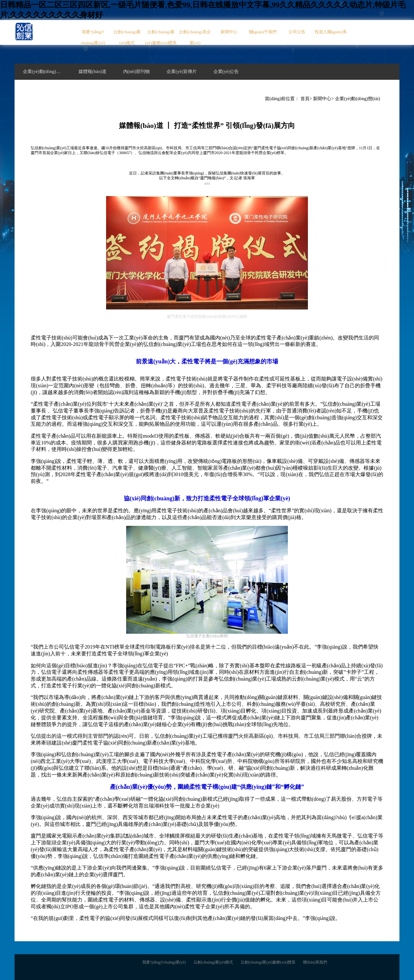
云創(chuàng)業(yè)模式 (127, 37)
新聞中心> (323, 99)
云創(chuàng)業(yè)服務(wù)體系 (161, 37)
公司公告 (297, 32)
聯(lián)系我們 (315, 962)
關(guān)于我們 (263, 32)
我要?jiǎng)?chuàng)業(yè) (93, 37)
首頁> (306, 99)
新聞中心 (229, 32)
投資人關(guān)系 (331, 32)
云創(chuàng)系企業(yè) (195, 37)
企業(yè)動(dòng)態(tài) (358, 99)
